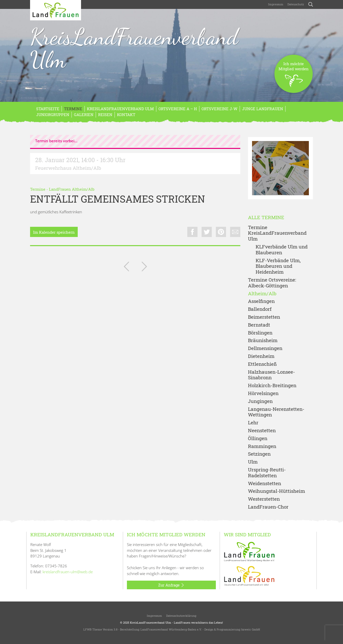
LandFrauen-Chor (268, 507)
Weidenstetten (265, 484)
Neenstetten (262, 431)
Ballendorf (260, 309)
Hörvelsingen (263, 393)
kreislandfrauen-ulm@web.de (68, 572)
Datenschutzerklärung (181, 616)
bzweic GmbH (251, 629)
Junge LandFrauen (263, 109)
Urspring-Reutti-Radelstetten (267, 473)
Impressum (276, 4)
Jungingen (260, 401)
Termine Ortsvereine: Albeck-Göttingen (272, 283)
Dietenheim (261, 356)
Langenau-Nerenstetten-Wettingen (276, 412)
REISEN (105, 115)
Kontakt (126, 115)
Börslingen (260, 333)
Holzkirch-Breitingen (272, 386)
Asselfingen (261, 301)
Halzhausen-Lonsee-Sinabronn (271, 375)
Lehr (253, 423)
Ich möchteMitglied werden (294, 77)
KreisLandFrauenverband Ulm (134, 48)
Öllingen (258, 438)
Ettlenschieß (262, 364)
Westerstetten (264, 499)
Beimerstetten (264, 317)
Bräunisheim (263, 340)
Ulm (253, 462)
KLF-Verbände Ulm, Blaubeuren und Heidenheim (278, 266)
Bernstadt (259, 325)
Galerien (84, 115)
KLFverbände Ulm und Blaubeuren (282, 250)
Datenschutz (296, 4)
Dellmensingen (265, 348)
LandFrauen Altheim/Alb (72, 189)
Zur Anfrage (171, 585)
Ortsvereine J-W (220, 109)
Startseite (48, 109)
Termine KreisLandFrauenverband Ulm (277, 233)
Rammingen (262, 446)
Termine (73, 109)
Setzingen (259, 454)
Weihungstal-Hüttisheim (276, 491)
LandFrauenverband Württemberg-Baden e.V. (171, 629)
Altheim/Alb (262, 294)
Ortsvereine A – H (178, 109)
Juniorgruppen (53, 115)
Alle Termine (266, 218)
